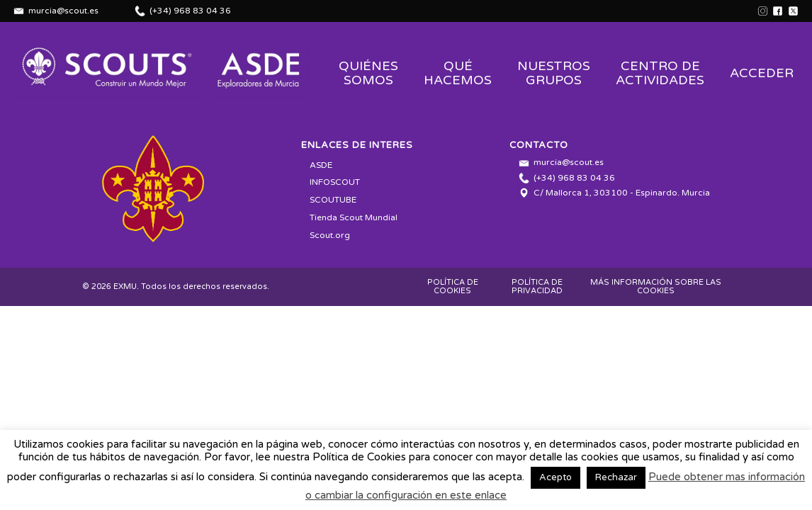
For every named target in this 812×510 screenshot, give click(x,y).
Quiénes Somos (368, 73)
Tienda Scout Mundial (354, 217)
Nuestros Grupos (554, 73)
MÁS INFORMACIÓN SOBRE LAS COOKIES (656, 287)
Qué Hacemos (458, 73)
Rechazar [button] (616, 477)
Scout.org (330, 235)
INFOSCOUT (335, 182)
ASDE (321, 165)
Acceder (762, 73)
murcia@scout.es (63, 11)
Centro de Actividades (660, 73)
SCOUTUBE (333, 200)
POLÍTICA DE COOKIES (453, 287)
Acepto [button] (556, 477)
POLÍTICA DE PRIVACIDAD (537, 287)
